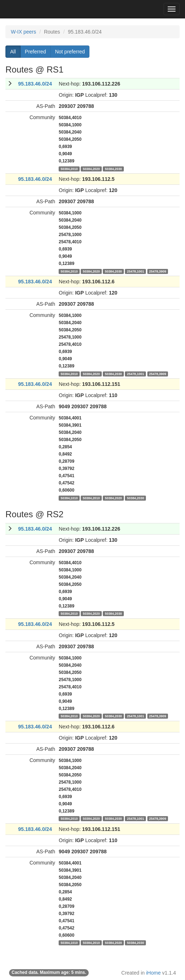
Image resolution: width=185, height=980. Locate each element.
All (13, 52)
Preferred (35, 52)
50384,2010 (69, 169)
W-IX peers (24, 32)
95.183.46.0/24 (35, 84)
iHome (154, 973)
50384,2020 (91, 169)
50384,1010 (69, 498)
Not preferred (70, 52)
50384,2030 (113, 169)
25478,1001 (136, 271)
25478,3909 (158, 271)
